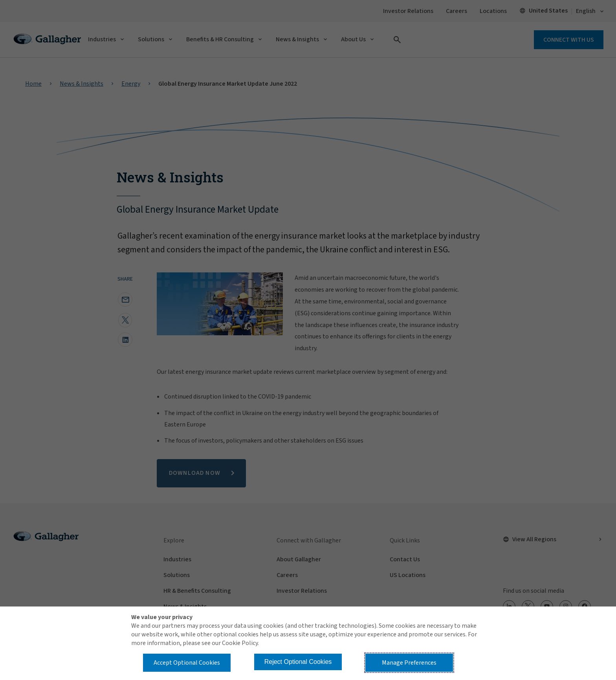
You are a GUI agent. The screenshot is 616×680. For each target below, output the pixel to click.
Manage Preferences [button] (409, 663)
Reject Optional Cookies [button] (298, 662)
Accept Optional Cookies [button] (187, 663)
